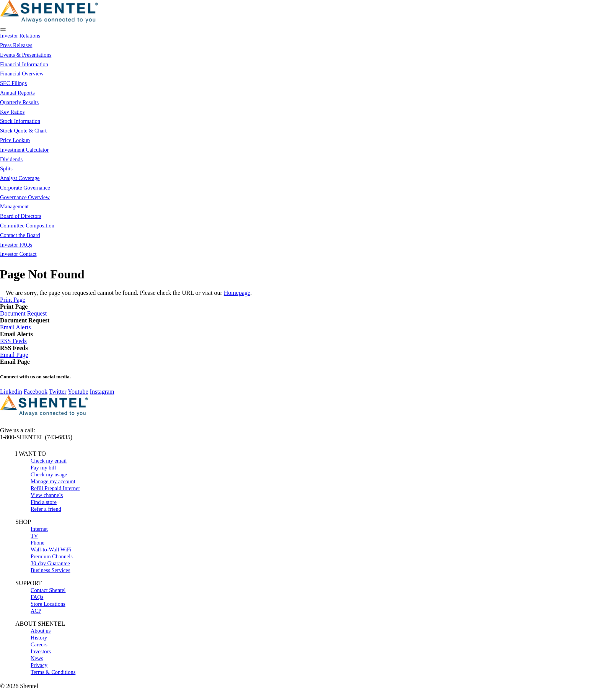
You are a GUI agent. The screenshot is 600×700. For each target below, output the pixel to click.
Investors (41, 651)
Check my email (49, 461)
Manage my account (53, 481)
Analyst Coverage (20, 178)
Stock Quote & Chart (23, 131)
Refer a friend (46, 509)
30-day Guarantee (50, 563)
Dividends (11, 159)
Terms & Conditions (53, 672)
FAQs (37, 597)
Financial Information (24, 64)
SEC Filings (13, 83)
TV (34, 536)
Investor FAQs (16, 245)
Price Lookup (15, 140)
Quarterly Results (19, 102)
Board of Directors (21, 216)
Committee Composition (27, 226)
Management (14, 206)
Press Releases (16, 45)
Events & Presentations (26, 55)
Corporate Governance (25, 188)
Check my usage (49, 474)
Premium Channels (52, 556)
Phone (37, 543)
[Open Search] (3, 29)
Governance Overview (25, 197)
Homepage (237, 293)
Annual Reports (17, 93)
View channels (47, 495)
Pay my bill (43, 468)
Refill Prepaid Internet (55, 488)
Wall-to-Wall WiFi (51, 550)
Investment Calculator (24, 150)
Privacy (39, 665)
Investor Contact (18, 254)
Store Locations (48, 604)
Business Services (51, 570)
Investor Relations (20, 36)
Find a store (44, 502)
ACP (36, 611)
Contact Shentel (48, 590)
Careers (39, 644)
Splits (6, 168)
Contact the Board (20, 235)
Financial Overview (22, 74)
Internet (39, 529)
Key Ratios (12, 112)
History (39, 638)
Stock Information (20, 121)
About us (41, 631)
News (37, 658)
